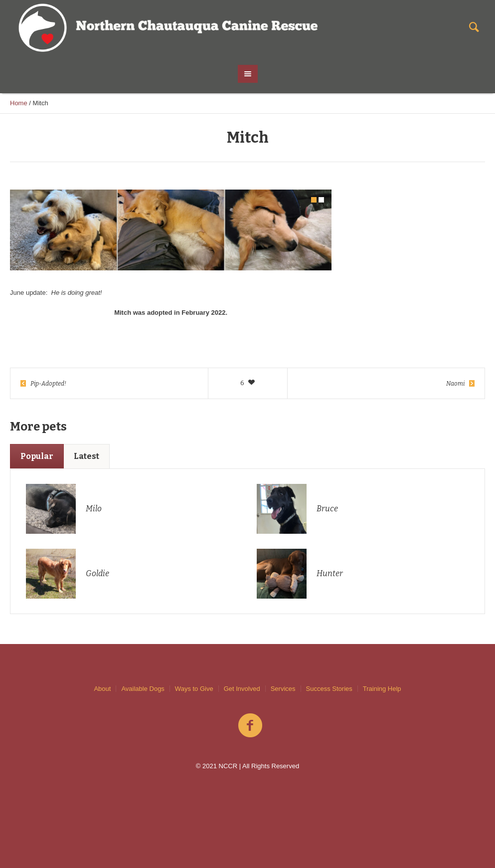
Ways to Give (194, 689)
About (102, 689)
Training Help (382, 689)
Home (19, 103)
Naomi (455, 384)
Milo (94, 509)
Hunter (330, 573)
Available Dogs (143, 689)
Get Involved (242, 689)
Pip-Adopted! (48, 384)
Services (283, 689)
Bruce (327, 509)
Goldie (97, 573)
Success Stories (329, 689)
